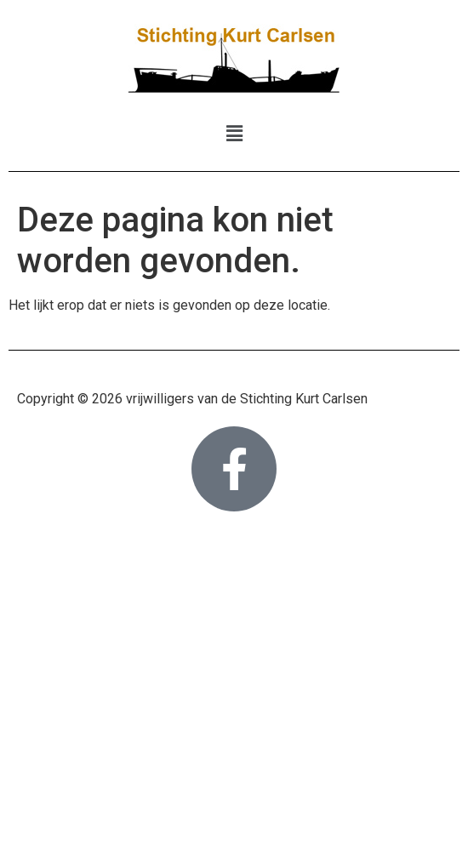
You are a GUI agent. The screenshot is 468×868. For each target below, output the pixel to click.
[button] (234, 134)
